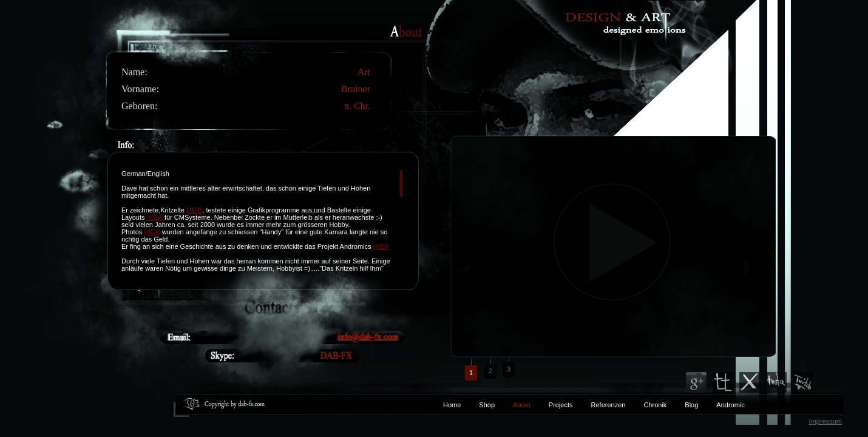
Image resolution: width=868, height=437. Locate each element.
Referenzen (599, 405)
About (522, 405)
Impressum (826, 421)
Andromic (730, 405)
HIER (194, 210)
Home (452, 405)
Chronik (655, 405)
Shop (487, 405)
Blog (691, 405)
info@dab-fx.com (367, 337)
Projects (561, 405)
